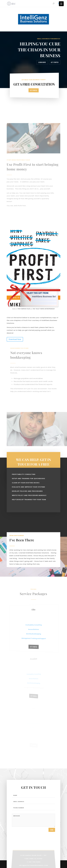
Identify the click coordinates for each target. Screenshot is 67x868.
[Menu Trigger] (61, 4)
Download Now (15, 339)
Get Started (55, 62)
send (52, 831)
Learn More (42, 62)
